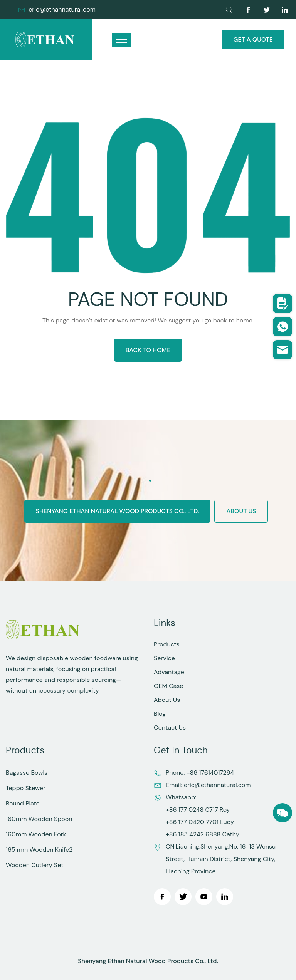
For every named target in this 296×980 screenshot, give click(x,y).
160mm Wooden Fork (36, 834)
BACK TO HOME (148, 350)
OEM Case (168, 686)
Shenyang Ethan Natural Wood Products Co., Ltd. (118, 511)
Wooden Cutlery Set (34, 865)
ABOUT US (241, 511)
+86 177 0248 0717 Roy (198, 810)
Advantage (169, 672)
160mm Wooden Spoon (39, 819)
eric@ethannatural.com (62, 9)
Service (164, 658)
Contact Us (170, 727)
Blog (160, 714)
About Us (167, 700)
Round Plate (23, 803)
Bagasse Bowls (27, 773)
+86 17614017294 (210, 773)
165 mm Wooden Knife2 (39, 850)
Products (167, 644)
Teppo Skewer (26, 788)
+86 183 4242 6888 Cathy (203, 834)
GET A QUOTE (253, 39)
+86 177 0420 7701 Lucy (200, 822)
